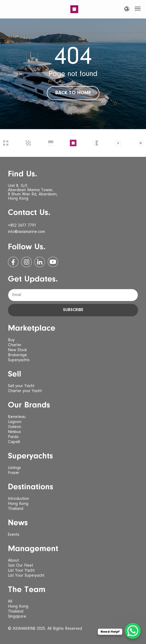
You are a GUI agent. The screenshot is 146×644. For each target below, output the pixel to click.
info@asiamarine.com (26, 232)
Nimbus (14, 432)
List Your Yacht (21, 571)
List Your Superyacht (26, 576)
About (13, 561)
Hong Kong (18, 504)
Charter (15, 345)
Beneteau (17, 417)
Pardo (13, 437)
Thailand (16, 509)
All (10, 601)
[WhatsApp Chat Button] (133, 631)
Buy (11, 340)
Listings (14, 468)
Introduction (19, 499)
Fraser (14, 473)
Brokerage (17, 355)
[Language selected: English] (127, 9)
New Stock (17, 350)
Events (14, 535)
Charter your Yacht (25, 391)
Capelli (14, 442)
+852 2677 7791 (22, 225)
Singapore (17, 617)
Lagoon (15, 422)
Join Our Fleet (20, 566)
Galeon (15, 427)
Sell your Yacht (21, 386)
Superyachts (19, 360)
